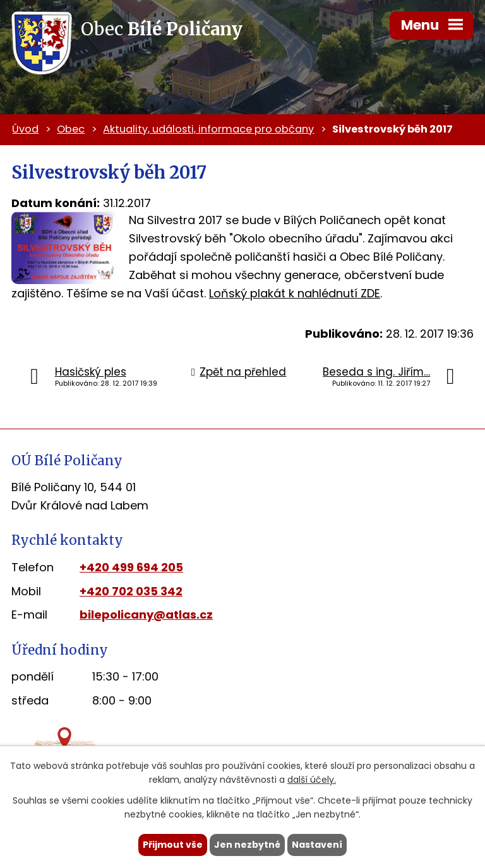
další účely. (312, 780)
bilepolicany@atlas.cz (146, 615)
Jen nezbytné (247, 845)
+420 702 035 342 (131, 591)
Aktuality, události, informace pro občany (208, 129)
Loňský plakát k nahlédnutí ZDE (295, 293)
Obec (71, 129)
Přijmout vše (173, 845)
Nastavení (317, 845)
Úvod (25, 129)
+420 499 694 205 (131, 567)
